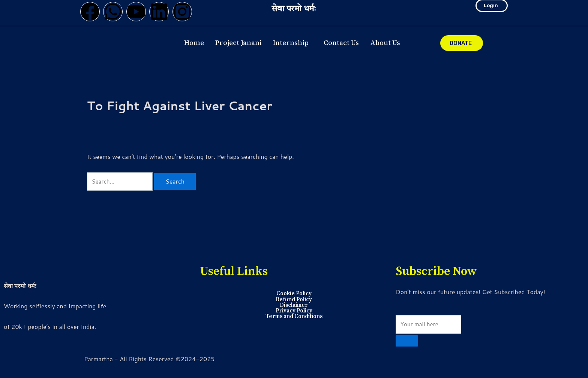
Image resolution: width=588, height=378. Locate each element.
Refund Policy (294, 299)
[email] (430, 324)
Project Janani (238, 43)
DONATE (461, 43)
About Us (385, 43)
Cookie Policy (294, 293)
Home (194, 43)
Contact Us (341, 43)
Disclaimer (294, 305)
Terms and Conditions (294, 317)
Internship (291, 43)
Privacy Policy (294, 311)
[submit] (407, 341)
